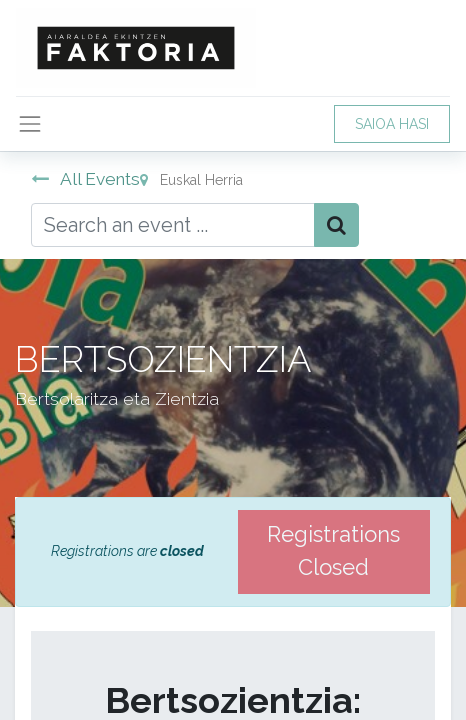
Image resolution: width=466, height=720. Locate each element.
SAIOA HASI (392, 124)
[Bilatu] (336, 225)
